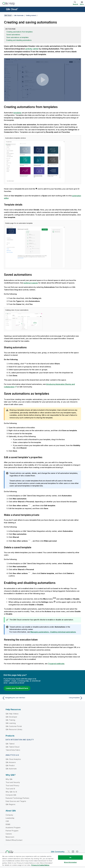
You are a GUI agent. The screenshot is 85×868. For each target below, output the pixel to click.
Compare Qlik (11, 795)
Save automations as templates (18, 37)
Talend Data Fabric (13, 750)
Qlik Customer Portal (14, 726)
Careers (9, 834)
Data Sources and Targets (16, 801)
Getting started (31, 15)
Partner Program (12, 831)
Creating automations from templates (20, 32)
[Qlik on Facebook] (77, 852)
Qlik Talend (10, 744)
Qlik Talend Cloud (12, 747)
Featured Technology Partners (17, 798)
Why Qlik (9, 779)
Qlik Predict (10, 765)
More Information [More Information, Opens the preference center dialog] (70, 862)
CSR (7, 821)
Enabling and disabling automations (19, 40)
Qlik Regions (10, 804)
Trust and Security (13, 782)
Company (9, 815)
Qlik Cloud (12, 9)
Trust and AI (10, 789)
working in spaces (31, 283)
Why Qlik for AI (11, 792)
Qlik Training (10, 720)
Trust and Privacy (12, 785)
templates (17, 113)
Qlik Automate (19, 15)
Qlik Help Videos (12, 714)
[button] (42, 80)
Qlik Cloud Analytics (13, 759)
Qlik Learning (11, 723)
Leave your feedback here (17, 688)
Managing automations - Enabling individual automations (53, 632)
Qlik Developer (11, 717)
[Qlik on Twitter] (69, 852)
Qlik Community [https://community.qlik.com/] (58, 852)
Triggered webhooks (56, 664)
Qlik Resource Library (14, 729)
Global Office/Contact (14, 840)
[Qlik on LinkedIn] (73, 852)
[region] (42, 860)
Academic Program (13, 827)
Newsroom (10, 837)
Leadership (10, 818)
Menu (82, 4)
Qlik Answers (11, 762)
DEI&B (8, 824)
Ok (70, 857)
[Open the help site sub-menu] (3, 10)
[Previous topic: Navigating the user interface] (22, 698)
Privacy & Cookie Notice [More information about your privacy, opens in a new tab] (40, 865)
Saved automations (13, 35)
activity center (32, 49)
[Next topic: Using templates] (63, 698)
